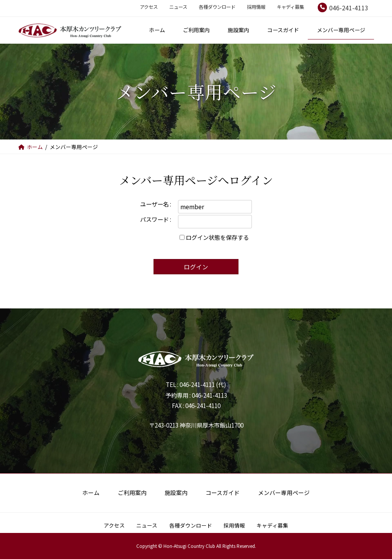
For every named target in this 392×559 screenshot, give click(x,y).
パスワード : (156, 219)
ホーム (91, 493)
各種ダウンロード (217, 7)
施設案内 (176, 493)
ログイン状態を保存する (217, 237)
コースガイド (223, 493)
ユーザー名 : (156, 204)
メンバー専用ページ (284, 493)
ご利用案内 (132, 493)
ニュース (178, 7)
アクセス (149, 7)
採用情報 (256, 7)
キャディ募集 (290, 7)
